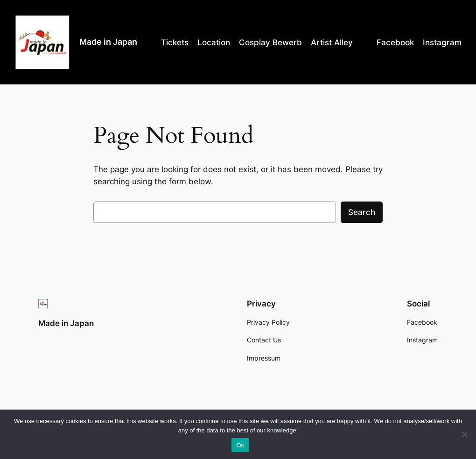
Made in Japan (108, 42)
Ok (240, 445)
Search (362, 212)
